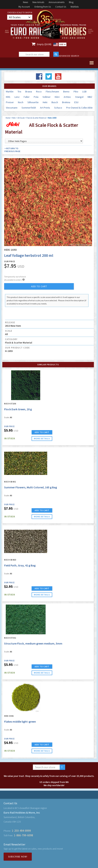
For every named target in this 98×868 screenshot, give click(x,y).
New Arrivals (38, 2)
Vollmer (47, 97)
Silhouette (33, 102)
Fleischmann (52, 92)
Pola (36, 97)
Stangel (79, 97)
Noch (21, 102)
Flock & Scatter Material (36, 118)
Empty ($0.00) (44, 44)
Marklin (10, 92)
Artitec (67, 97)
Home (8, 118)
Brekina (66, 102)
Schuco (58, 108)
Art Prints (45, 108)
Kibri (57, 97)
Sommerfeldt (29, 108)
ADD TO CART (42, 432)
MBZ (90, 97)
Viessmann (12, 108)
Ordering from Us (43, 7)
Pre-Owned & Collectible (79, 108)
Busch (55, 102)
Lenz (17, 97)
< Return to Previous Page (12, 150)
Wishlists (75, 7)
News (25, 2)
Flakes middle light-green (20, 722)
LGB (84, 92)
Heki (45, 102)
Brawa (29, 92)
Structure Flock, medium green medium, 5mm (33, 643)
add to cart (39, 286)
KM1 (8, 97)
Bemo (66, 92)
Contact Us (61, 7)
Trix (19, 92)
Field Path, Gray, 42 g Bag (20, 565)
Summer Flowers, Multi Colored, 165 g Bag (31, 487)
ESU (76, 102)
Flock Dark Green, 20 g (18, 409)
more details (42, 438)
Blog (71, 2)
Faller (27, 97)
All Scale (21, 118)
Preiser (10, 102)
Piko (76, 92)
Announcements (57, 2)
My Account (24, 7)
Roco (39, 92)
